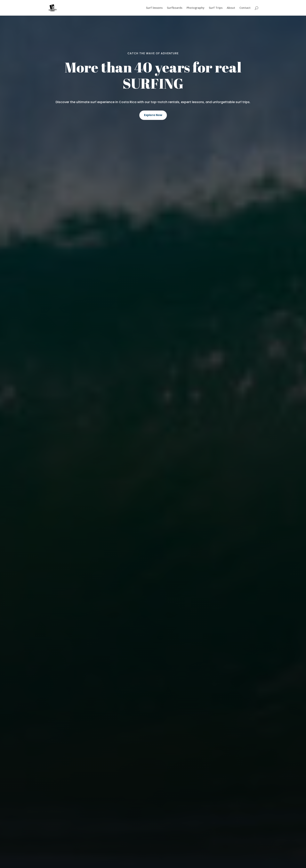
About (231, 8)
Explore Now (153, 115)
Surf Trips (216, 8)
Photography (196, 8)
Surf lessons (154, 8)
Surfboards (175, 8)
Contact (245, 8)
